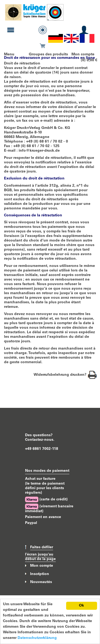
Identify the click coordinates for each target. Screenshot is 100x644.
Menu (9, 55)
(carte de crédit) (46, 499)
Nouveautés (41, 582)
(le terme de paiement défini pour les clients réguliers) (45, 488)
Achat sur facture (40, 479)
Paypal (31, 523)
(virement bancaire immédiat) (49, 508)
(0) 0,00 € (89, 60)
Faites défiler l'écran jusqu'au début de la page (40, 553)
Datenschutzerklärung (37, 638)
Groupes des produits (48, 55)
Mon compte (83, 55)
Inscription (40, 574)
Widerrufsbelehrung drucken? (65, 375)
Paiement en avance (43, 517)
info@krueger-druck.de (39, 151)
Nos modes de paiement (47, 471)
